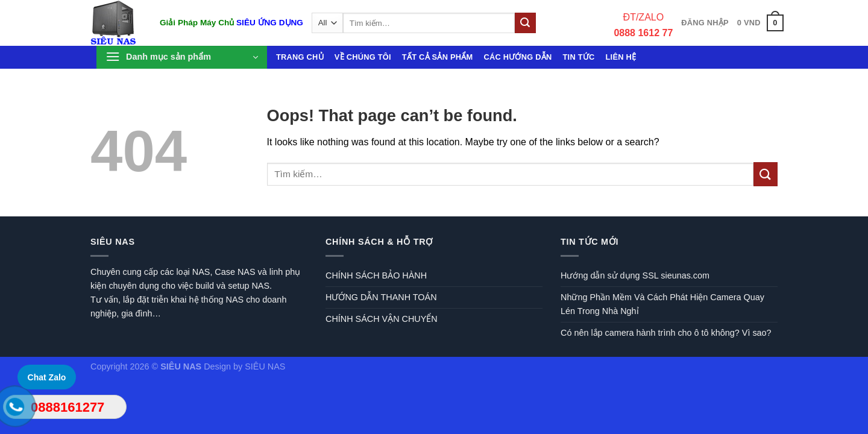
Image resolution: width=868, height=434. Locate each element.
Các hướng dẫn (517, 57)
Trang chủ (300, 57)
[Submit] (525, 23)
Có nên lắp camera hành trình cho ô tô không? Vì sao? (666, 333)
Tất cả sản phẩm (438, 57)
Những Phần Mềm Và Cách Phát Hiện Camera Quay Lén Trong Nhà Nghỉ (662, 304)
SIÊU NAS (265, 366)
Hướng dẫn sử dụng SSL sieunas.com (635, 275)
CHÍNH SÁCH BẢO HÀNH (376, 275)
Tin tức (579, 57)
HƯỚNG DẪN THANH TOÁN (381, 297)
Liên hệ (621, 57)
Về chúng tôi (363, 57)
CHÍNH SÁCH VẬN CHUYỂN (382, 319)
